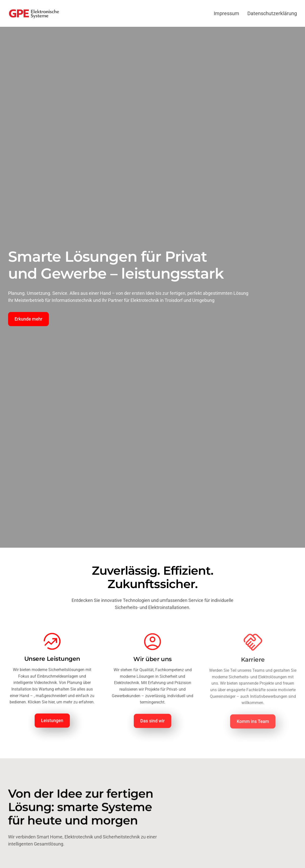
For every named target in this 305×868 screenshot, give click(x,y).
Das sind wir (152, 723)
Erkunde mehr (29, 319)
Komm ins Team (253, 725)
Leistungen (52, 722)
